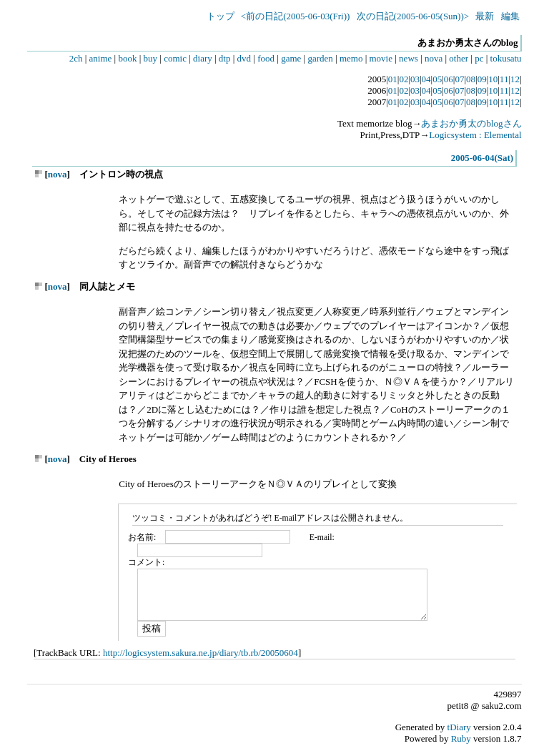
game (291, 58)
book (127, 58)
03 (415, 79)
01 (393, 79)
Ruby (461, 738)
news (409, 58)
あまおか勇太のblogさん (471, 123)
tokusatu (506, 58)
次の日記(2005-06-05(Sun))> (413, 16)
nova (434, 58)
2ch (76, 58)
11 (504, 79)
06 (449, 79)
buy (151, 58)
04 (426, 79)
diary (203, 58)
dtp (225, 58)
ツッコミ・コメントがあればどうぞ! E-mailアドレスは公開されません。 (271, 518)
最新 (485, 16)
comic (175, 58)
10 (493, 79)
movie (381, 58)
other (459, 58)
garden (320, 58)
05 (437, 79)
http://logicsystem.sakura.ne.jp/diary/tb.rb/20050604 (201, 653)
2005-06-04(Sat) (482, 158)
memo (351, 58)
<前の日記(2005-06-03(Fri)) (295, 16)
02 (404, 79)
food (266, 58)
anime (101, 58)
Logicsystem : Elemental (475, 135)
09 (482, 79)
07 (459, 79)
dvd (244, 58)
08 (471, 79)
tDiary (459, 727)
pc (479, 58)
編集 (510, 16)
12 (515, 79)
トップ (221, 16)
